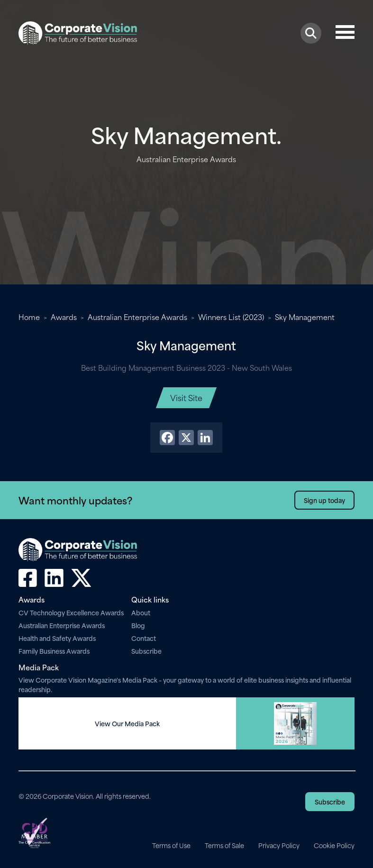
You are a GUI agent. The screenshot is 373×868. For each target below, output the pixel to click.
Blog (138, 625)
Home (29, 317)
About (141, 612)
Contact (144, 638)
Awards (64, 317)
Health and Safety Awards (57, 638)
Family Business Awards (54, 651)
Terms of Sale (224, 845)
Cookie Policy (334, 845)
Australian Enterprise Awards (137, 317)
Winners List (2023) (231, 317)
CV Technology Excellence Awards (71, 612)
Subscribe (146, 651)
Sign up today (324, 500)
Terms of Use (171, 845)
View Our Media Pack (127, 723)
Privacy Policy (279, 845)
